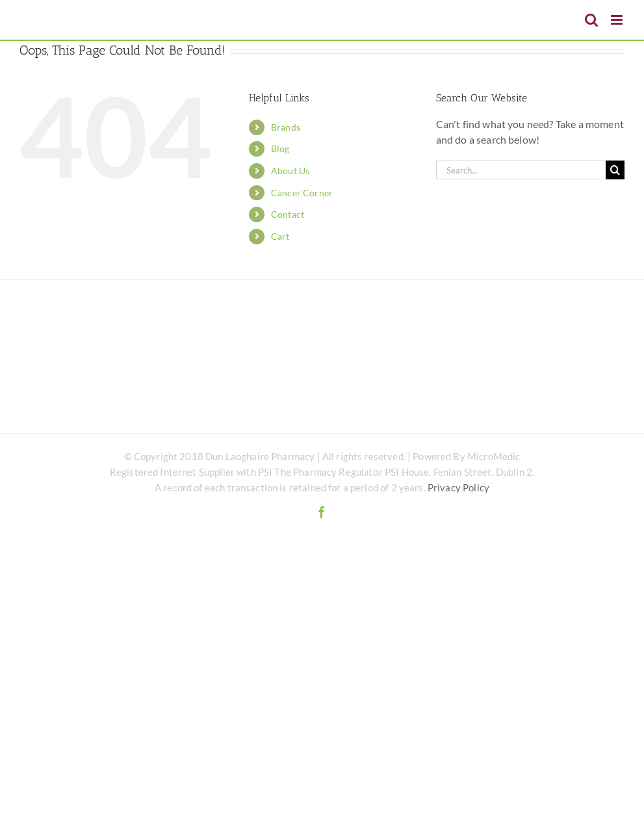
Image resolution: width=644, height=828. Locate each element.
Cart (280, 236)
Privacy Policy (458, 487)
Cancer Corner (302, 193)
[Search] (615, 170)
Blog (280, 149)
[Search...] (521, 170)
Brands (286, 127)
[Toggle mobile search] (591, 20)
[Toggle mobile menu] (618, 20)
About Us (290, 171)
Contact (288, 214)
